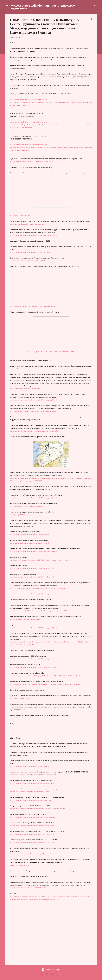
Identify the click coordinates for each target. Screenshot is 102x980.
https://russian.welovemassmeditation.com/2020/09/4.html (29, 766)
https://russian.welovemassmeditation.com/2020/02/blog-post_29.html (33, 400)
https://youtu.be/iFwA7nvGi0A (20, 698)
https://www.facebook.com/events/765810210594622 (28, 506)
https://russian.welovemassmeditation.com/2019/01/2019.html (31, 252)
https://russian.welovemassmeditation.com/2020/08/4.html (29, 535)
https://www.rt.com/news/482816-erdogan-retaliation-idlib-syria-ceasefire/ (34, 431)
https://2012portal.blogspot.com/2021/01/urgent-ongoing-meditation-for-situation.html (39, 588)
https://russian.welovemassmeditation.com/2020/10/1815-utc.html (32, 577)
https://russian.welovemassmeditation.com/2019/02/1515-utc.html (32, 834)
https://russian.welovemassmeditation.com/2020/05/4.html (29, 543)
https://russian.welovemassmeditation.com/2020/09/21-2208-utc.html (33, 775)
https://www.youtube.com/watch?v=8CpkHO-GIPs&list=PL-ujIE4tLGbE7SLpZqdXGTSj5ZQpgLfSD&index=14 (45, 352)
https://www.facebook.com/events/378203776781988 (28, 261)
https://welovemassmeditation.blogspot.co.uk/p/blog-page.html (31, 854)
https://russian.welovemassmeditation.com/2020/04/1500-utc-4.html (32, 783)
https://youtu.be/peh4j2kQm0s (20, 216)
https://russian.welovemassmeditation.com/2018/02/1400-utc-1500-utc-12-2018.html (38, 809)
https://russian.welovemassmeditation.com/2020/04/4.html (29, 792)
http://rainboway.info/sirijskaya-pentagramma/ (25, 389)
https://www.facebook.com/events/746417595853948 (28, 224)
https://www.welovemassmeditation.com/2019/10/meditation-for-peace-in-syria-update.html (40, 560)
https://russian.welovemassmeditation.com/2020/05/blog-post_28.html (33, 628)
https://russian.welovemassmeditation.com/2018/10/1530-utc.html (32, 843)
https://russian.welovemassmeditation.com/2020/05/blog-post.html (32, 659)
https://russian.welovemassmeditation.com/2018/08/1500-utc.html (32, 826)
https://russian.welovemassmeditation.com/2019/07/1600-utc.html (32, 569)
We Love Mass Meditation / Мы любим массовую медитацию (43, 7)
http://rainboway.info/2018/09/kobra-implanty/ (25, 619)
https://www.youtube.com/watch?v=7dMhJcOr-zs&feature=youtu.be (32, 306)
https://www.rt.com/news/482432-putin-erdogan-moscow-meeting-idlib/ (34, 411)
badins (60, 974)
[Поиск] (95, 6)
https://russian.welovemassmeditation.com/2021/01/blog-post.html (32, 594)
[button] (91, 19)
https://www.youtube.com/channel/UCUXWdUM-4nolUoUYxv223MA (32, 162)
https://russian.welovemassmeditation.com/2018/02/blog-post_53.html (33, 235)
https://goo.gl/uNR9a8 (17, 515)
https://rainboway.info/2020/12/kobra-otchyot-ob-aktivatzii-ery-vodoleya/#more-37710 (38, 611)
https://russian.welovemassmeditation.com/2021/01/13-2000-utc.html (33, 667)
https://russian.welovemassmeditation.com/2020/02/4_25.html (30, 800)
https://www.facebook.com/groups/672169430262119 (28, 888)
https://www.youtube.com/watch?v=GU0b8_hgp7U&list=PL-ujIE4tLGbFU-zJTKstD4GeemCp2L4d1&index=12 (45, 676)
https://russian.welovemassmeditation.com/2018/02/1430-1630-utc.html (34, 817)
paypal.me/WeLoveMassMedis (20, 865)
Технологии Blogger (51, 970)
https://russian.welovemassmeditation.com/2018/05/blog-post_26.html (33, 498)
